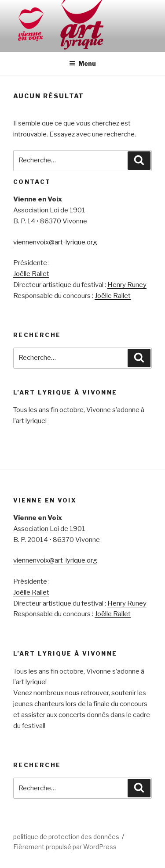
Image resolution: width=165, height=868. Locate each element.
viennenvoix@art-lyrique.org (55, 242)
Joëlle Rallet (31, 274)
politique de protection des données (66, 837)
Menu (82, 63)
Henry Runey (127, 285)
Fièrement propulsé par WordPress (65, 847)
